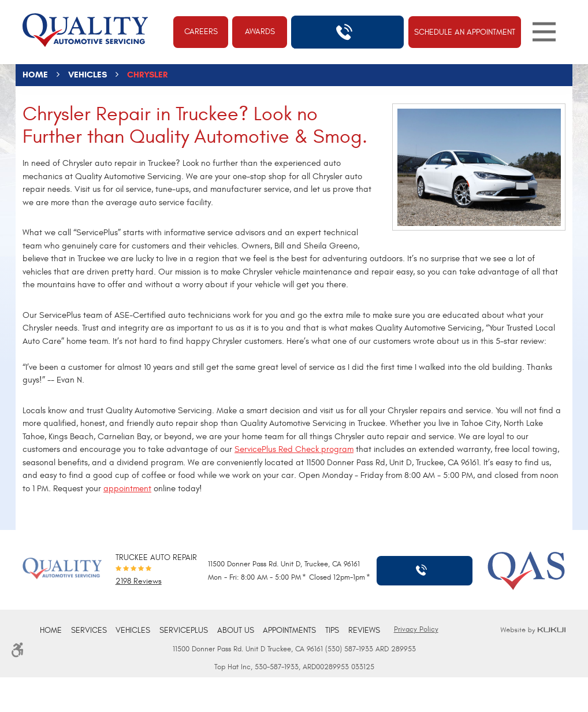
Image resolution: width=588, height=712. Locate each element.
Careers (201, 32)
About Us (236, 631)
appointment (127, 489)
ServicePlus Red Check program (294, 449)
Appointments (289, 631)
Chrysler (147, 75)
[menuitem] (51, 631)
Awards (260, 32)
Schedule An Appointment (465, 32)
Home (35, 75)
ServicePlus (184, 631)
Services (89, 631)
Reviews (364, 631)
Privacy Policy (416, 629)
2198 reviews (139, 582)
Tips (332, 631)
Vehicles (88, 75)
